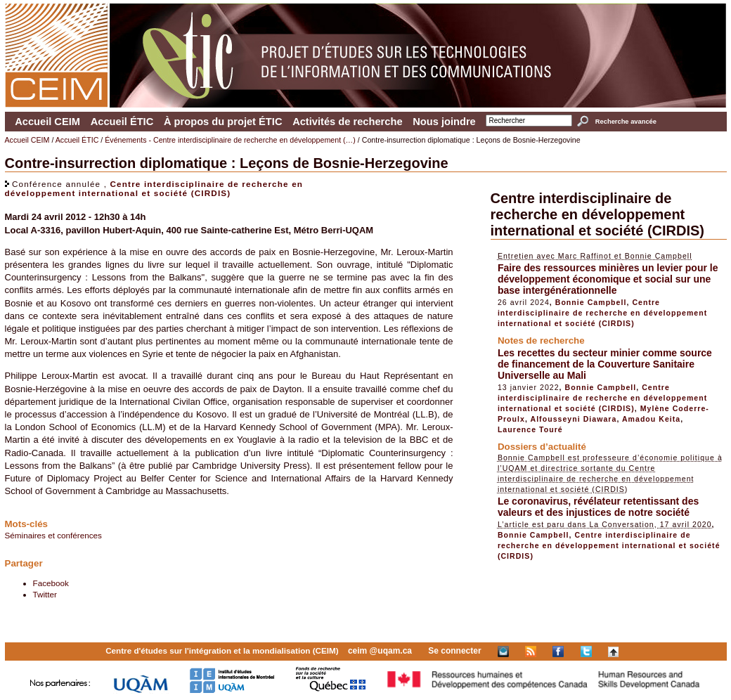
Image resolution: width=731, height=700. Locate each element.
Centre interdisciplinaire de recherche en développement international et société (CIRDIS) (154, 188)
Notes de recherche (541, 341)
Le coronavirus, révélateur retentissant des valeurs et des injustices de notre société (598, 507)
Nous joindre (444, 122)
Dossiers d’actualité (542, 447)
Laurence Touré (530, 429)
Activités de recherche (347, 122)
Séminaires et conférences (53, 535)
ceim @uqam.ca (380, 651)
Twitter (45, 594)
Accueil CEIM (47, 122)
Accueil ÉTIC (122, 122)
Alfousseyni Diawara (574, 419)
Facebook (51, 583)
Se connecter (454, 651)
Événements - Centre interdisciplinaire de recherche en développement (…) (230, 140)
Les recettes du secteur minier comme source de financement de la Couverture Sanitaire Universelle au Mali (605, 364)
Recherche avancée (626, 122)
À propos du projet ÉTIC (223, 122)
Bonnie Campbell (591, 302)
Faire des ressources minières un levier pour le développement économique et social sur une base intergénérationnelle (608, 279)
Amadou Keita (651, 419)
